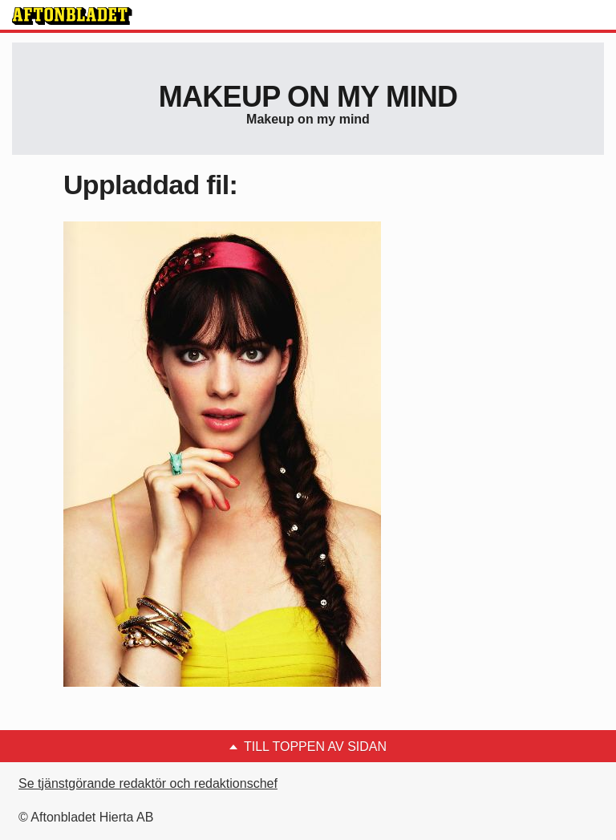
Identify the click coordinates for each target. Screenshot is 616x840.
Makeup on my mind (308, 97)
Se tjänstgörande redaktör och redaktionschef (148, 783)
